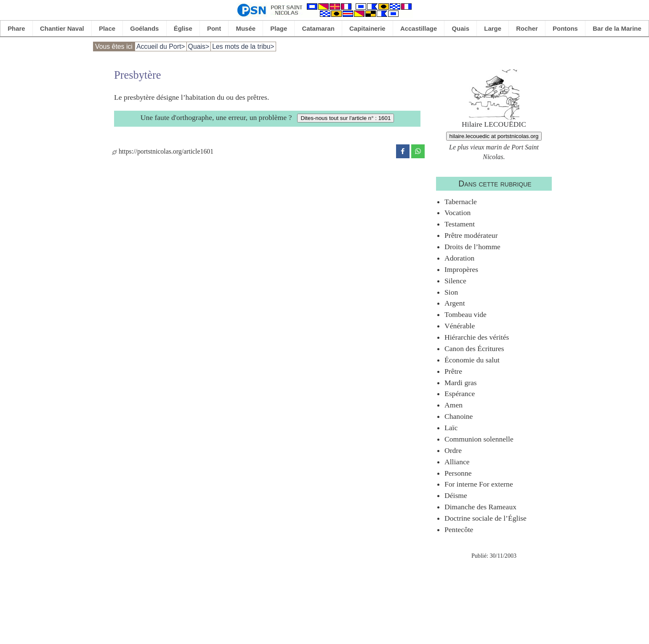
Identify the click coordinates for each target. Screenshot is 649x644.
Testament (460, 224)
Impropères (461, 269)
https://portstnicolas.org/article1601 (163, 151)
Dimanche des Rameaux (480, 507)
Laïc (451, 428)
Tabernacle (461, 202)
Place (107, 28)
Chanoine (459, 416)
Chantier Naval (62, 28)
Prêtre (453, 371)
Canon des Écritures (474, 349)
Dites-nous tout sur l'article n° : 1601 (346, 118)
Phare (16, 28)
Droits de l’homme (472, 247)
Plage (279, 28)
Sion (451, 292)
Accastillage (419, 28)
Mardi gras (461, 383)
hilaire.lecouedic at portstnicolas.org (494, 136)
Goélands (144, 28)
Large (493, 28)
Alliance (457, 462)
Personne (458, 473)
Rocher (527, 28)
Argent (455, 303)
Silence (455, 281)
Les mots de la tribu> (243, 47)
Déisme (456, 495)
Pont (214, 28)
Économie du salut (472, 360)
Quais (460, 28)
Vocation (457, 213)
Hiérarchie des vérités (477, 337)
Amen (454, 405)
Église (183, 28)
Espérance (460, 394)
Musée (246, 28)
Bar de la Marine (617, 28)
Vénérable (460, 326)
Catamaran (318, 28)
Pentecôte (459, 530)
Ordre (453, 450)
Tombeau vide (465, 314)
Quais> (199, 47)
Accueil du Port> (161, 47)
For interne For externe (479, 484)
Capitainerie (367, 28)
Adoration (459, 258)
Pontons (565, 28)
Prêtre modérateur (471, 235)
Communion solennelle (479, 439)
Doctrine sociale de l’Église (485, 518)
